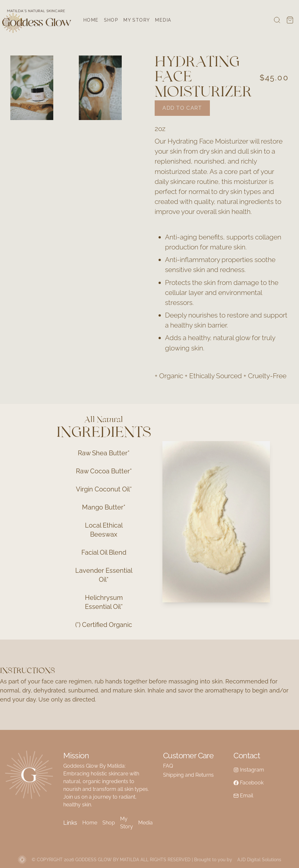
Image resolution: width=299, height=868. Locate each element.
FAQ (168, 766)
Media (163, 20)
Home (91, 20)
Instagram (249, 770)
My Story (137, 20)
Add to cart (182, 108)
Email (243, 796)
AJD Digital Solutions (259, 860)
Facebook (248, 783)
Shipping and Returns (188, 775)
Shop (111, 20)
